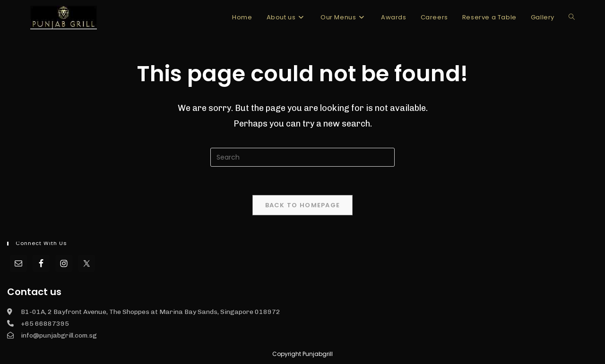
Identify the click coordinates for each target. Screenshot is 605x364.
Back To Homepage (303, 205)
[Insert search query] (302, 157)
